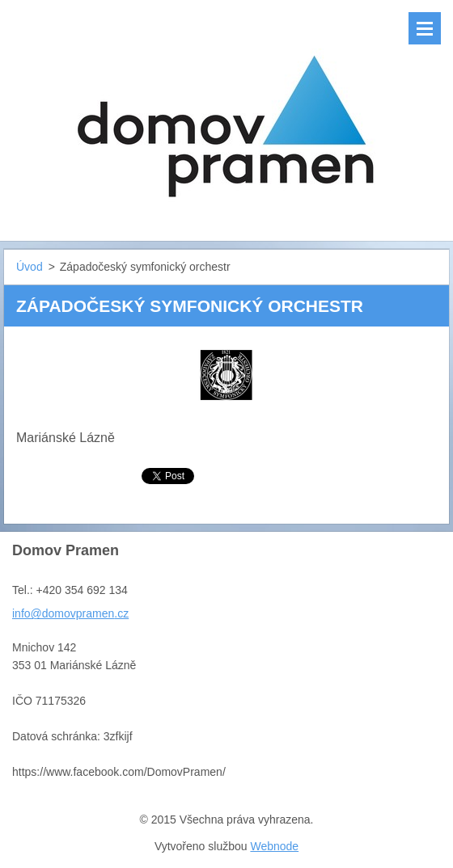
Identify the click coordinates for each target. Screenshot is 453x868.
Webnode (274, 846)
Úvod (30, 267)
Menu (425, 28)
